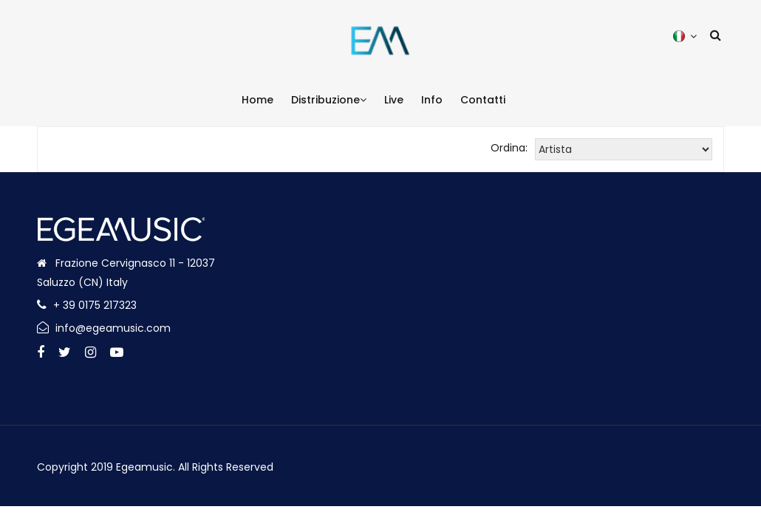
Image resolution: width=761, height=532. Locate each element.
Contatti (483, 100)
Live (394, 100)
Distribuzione (329, 100)
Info (432, 100)
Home (257, 100)
